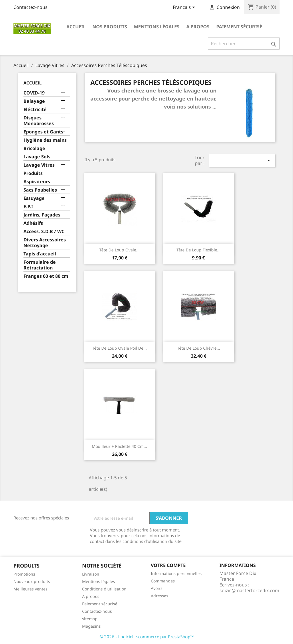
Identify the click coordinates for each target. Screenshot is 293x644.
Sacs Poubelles (40, 190)
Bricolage (34, 148)
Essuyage (34, 198)
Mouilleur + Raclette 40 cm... (119, 446)
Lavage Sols (37, 157)
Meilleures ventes (30, 589)
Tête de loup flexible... (199, 250)
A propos (198, 27)
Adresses (160, 596)
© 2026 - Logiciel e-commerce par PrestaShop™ (147, 637)
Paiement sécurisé (239, 27)
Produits (33, 173)
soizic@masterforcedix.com (249, 590)
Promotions (24, 574)
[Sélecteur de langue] (185, 8)
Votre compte (168, 565)
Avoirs (157, 588)
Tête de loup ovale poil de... (119, 348)
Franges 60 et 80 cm (46, 276)
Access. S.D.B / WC (44, 232)
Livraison (91, 574)
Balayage (34, 101)
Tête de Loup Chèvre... (199, 348)
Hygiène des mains (45, 140)
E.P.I (28, 207)
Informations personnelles (176, 573)
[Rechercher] (244, 44)
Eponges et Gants (43, 132)
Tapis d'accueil (40, 254)
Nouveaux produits (32, 581)
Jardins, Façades (42, 215)
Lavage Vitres (39, 165)
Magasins (91, 626)
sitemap (90, 619)
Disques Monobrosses (39, 121)
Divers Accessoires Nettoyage (45, 243)
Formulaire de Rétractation (40, 265)
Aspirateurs (37, 182)
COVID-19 (34, 93)
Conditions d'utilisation (104, 589)
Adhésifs (33, 223)
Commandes (163, 581)
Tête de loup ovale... (119, 250)
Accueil (76, 27)
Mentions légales (157, 27)
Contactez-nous (30, 7)
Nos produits (110, 27)
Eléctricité (35, 110)
